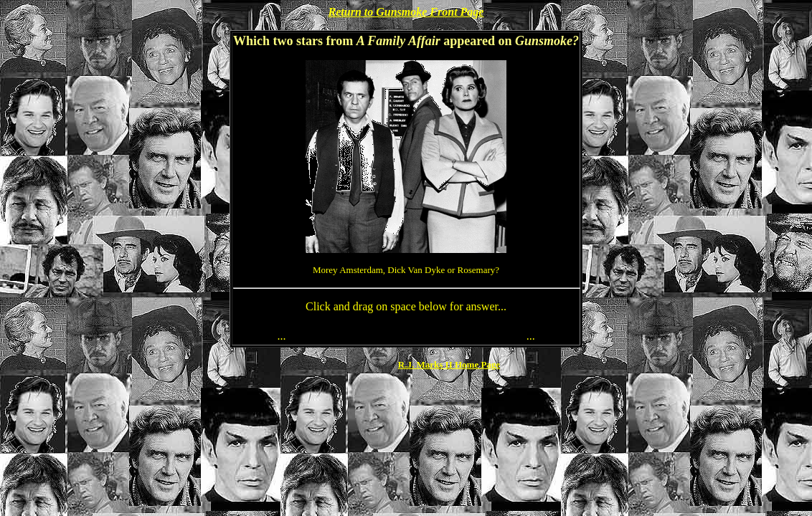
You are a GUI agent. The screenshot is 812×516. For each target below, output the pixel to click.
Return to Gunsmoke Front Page (406, 12)
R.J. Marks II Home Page (449, 364)
